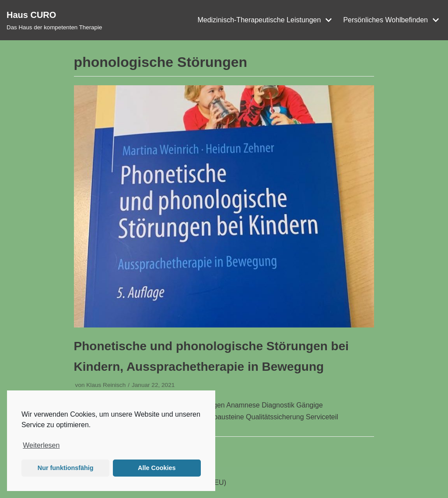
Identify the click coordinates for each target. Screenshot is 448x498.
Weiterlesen (41, 445)
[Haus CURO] (54, 20)
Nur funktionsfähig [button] (66, 468)
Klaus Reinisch (106, 385)
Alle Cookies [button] (157, 468)
